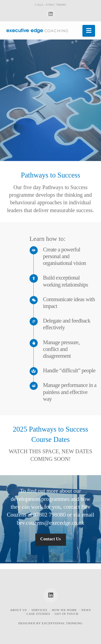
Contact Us (51, 539)
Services (39, 610)
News (86, 610)
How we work (65, 610)
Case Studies (38, 614)
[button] (89, 31)
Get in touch (67, 614)
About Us (18, 610)
